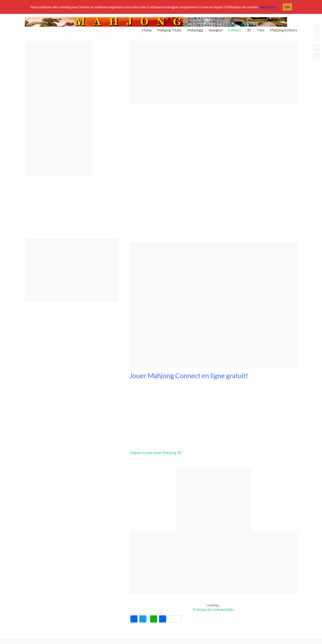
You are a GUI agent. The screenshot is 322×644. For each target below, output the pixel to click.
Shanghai (215, 28)
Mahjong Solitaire (284, 28)
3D (249, 28)
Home (147, 28)
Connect (234, 28)
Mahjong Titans (169, 28)
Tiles (261, 28)
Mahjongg (195, 28)
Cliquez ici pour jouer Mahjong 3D (156, 452)
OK (287, 7)
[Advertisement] (213, 72)
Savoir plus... (269, 7)
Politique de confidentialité (213, 609)
